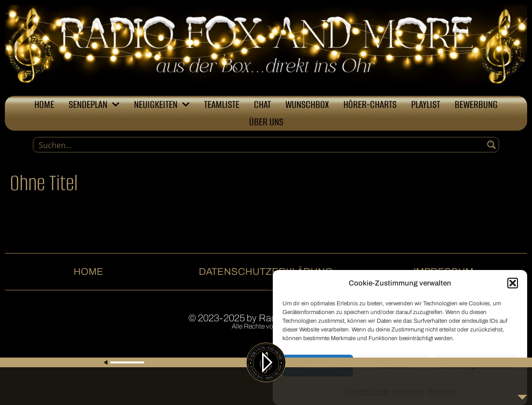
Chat (262, 104)
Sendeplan (94, 105)
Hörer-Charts (370, 104)
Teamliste (222, 104)
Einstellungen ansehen (476, 366)
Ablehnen (393, 366)
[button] (513, 284)
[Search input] (259, 145)
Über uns (266, 122)
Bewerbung (476, 104)
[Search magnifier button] (491, 145)
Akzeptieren (318, 366)
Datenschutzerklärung (266, 271)
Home (44, 104)
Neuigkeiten (162, 105)
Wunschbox (307, 104)
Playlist (426, 104)
